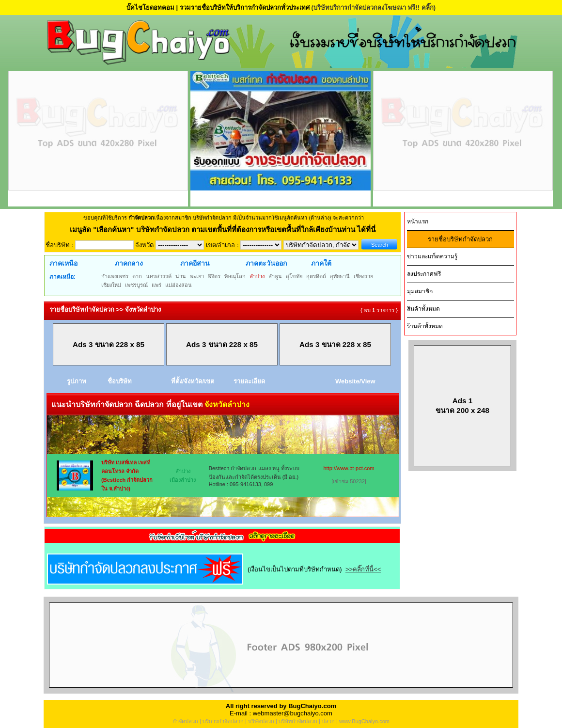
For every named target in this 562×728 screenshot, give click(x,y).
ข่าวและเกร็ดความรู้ (432, 256)
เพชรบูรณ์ (136, 285)
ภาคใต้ (321, 263)
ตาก (137, 276)
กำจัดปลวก (185, 721)
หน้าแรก (418, 222)
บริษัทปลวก (261, 721)
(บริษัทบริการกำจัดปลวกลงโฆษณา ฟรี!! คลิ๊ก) (373, 8)
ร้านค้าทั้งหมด (425, 326)
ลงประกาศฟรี (424, 274)
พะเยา (197, 276)
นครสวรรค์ (159, 276)
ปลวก (328, 721)
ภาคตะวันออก (266, 263)
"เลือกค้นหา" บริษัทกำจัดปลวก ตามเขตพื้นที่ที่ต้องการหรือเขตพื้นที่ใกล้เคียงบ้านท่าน (225, 229)
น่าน (181, 276)
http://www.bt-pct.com (349, 468)
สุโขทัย (294, 276)
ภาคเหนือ (63, 263)
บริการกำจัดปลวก (223, 721)
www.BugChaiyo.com (364, 721)
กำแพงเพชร (115, 276)
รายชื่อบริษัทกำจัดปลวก (460, 239)
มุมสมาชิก (420, 291)
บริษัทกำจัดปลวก (298, 721)
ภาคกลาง (129, 263)
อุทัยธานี (340, 276)
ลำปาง (257, 276)
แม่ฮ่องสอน (179, 285)
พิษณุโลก (235, 276)
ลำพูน (275, 276)
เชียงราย (363, 276)
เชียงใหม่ (111, 285)
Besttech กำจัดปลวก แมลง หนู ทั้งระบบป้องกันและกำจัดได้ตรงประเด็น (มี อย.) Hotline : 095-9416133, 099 (254, 476)
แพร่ (156, 285)
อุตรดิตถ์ (316, 276)
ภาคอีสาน (195, 263)
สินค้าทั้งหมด (423, 309)
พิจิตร (214, 276)
